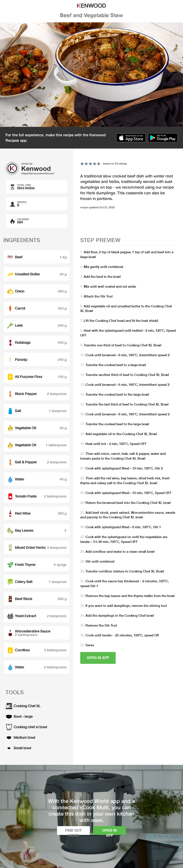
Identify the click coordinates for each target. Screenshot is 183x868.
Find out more (73, 832)
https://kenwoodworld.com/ (38, 173)
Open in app (98, 658)
